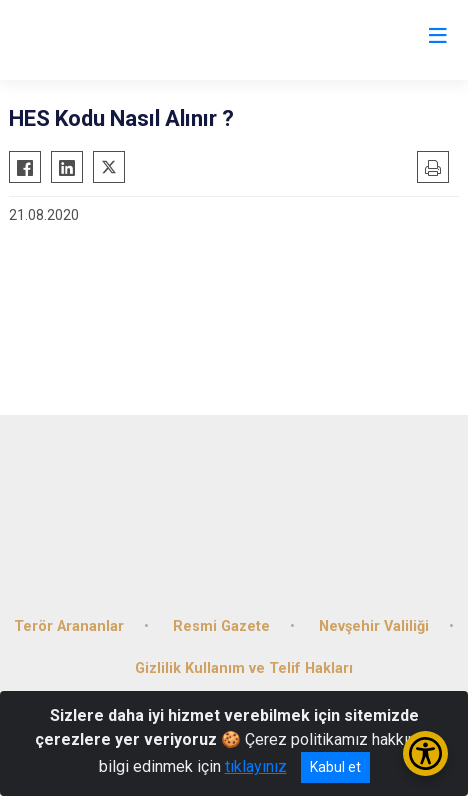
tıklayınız (256, 766)
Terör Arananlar (69, 626)
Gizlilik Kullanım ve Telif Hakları (244, 668)
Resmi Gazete (221, 626)
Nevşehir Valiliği (374, 626)
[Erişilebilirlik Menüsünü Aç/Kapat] (425, 753)
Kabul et (335, 767)
